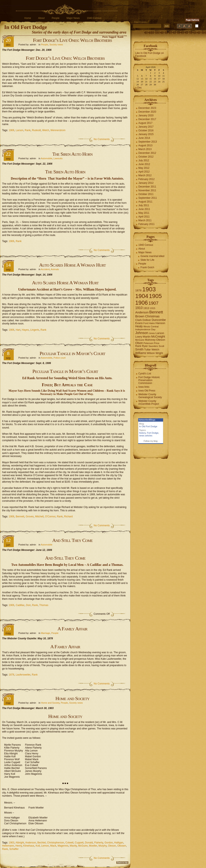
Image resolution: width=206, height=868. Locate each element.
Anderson (30, 843)
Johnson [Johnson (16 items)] (142, 333)
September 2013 (148, 142)
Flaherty (99, 843)
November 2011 (147, 190)
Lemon (45, 846)
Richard (68, 517)
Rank (28, 130)
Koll (38, 846)
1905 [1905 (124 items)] (155, 296)
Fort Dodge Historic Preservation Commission (149, 380)
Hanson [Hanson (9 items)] (160, 323)
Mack (53, 846)
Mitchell (39, 517)
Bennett (20, 517)
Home (28, 18)
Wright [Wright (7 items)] (159, 353)
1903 (12, 843)
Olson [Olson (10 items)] (139, 343)
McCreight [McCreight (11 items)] (158, 337)
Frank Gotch (147, 267)
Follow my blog (151, 441)
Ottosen (122, 846)
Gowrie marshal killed (152, 256)
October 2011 (146, 194)
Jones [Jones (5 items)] (152, 333)
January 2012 (146, 183)
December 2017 (147, 119)
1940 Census (94, 18)
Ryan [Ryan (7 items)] (145, 346)
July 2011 (144, 205)
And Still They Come (72, 540)
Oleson (112, 846)
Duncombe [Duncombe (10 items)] (159, 320)
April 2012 (144, 172)
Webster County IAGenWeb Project (149, 402)
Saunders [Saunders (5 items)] (153, 346)
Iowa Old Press (147, 391)
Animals (55, 269)
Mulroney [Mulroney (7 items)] (150, 340)
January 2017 (146, 127)
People (55, 18)
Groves (30, 517)
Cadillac (20, 605)
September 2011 (148, 198)
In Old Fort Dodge (26, 27)
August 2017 (145, 123)
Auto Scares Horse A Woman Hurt (72, 265)
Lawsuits (58, 158)
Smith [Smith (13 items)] (139, 349)
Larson (19, 130)
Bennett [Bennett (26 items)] (156, 312)
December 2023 (147, 108)
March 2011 (145, 220)
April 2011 (144, 217)
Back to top (122, 862)
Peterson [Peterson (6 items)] (148, 343)
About (41, 18)
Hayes (25, 330)
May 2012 (144, 168)
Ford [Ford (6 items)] (146, 323)
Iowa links (144, 387)
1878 (12, 675)
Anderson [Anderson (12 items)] (142, 312)
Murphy (102, 846)
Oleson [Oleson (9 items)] (161, 340)
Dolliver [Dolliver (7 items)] (147, 320)
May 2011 (144, 213)
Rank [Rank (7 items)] (138, 346)
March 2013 (145, 149)
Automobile (47, 158)
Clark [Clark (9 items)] (139, 320)
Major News (73, 18)
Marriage (45, 633)
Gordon (109, 843)
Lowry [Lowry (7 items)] (139, 337)
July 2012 (144, 160)
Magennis (63, 846)
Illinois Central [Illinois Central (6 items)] (151, 327)
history (143, 433)
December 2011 (147, 187)
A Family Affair (72, 629)
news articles (146, 436)
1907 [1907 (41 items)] (154, 303)
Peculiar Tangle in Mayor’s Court (72, 353)
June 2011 (144, 209)
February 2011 (146, 224)
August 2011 (145, 202)
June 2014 (144, 138)
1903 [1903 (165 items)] (149, 289)
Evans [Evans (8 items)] (139, 323)
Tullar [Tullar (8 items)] (148, 350)
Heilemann (8, 846)
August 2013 (145, 145)
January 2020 (146, 115)
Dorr (28, 605)
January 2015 (146, 134)
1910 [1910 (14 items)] (139, 308)
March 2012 (145, 175)
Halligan (119, 843)
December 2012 (147, 153)
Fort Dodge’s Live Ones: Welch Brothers (72, 40)
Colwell (69, 843)
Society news (56, 45)
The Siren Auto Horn (72, 154)
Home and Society (72, 698)
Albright (20, 843)
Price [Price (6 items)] (157, 343)
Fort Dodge (153, 433)
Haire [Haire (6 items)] (152, 323)
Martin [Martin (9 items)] (147, 337)
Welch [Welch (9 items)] (155, 350)
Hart (18, 330)
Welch (46, 130)
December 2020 (147, 112)
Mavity (73, 846)
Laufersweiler (23, 675)
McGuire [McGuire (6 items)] (140, 340)
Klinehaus (29, 846)
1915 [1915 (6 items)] (153, 308)
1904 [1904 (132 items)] (142, 296)
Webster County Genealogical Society (150, 396)
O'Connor (50, 517)
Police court (60, 358)
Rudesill (36, 130)
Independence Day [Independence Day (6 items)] (145, 329)
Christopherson (55, 843)
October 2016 (146, 130)
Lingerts (35, 330)
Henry (19, 846)
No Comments (102, 139)
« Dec (138, 88)
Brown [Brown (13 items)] (140, 316)
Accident (45, 269)
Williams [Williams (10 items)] (141, 353)
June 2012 (144, 164)
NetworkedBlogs (147, 420)
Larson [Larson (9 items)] (160, 333)
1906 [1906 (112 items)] (141, 303)
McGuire (83, 846)
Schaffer (14, 849)
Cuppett (79, 843)
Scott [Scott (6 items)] (161, 346)
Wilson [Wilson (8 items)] (151, 353)
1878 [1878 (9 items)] (138, 290)
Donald (89, 843)
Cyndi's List (145, 374)
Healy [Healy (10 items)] (139, 326)
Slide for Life (147, 260)
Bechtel (41, 843)
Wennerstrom (58, 130)
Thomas (44, 605)
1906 (12, 130)
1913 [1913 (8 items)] (146, 308)
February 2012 (146, 179)
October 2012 (146, 157)
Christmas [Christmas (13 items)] (152, 316)
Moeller (93, 846)
